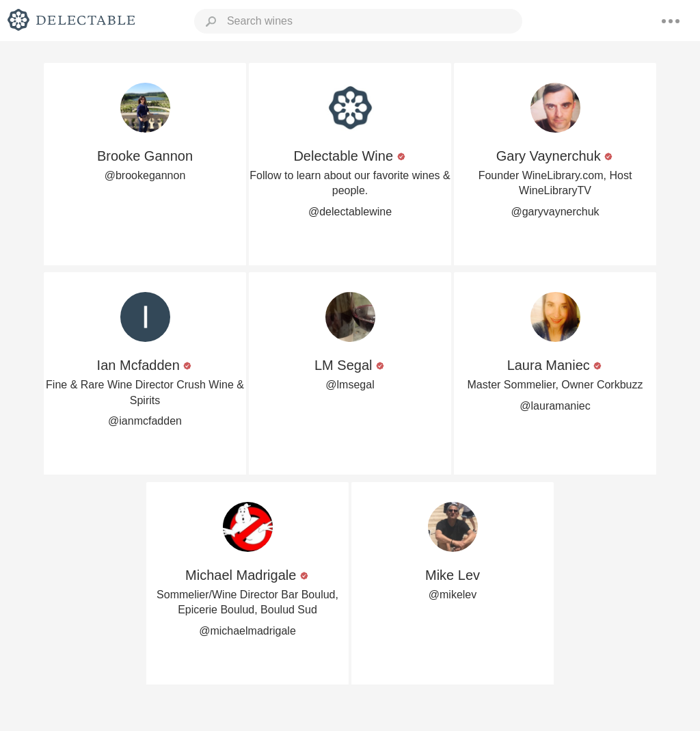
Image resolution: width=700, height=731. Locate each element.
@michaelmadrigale (247, 631)
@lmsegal (350, 385)
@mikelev (453, 595)
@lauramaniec (555, 406)
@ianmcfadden (145, 421)
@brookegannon (145, 175)
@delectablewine (350, 212)
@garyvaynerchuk (555, 212)
